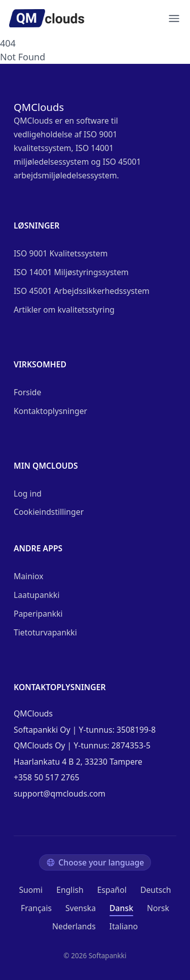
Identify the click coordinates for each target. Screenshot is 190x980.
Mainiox (29, 576)
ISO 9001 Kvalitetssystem (61, 253)
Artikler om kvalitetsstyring (64, 310)
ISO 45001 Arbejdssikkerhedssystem (82, 291)
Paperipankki (38, 614)
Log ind (28, 494)
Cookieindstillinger (49, 512)
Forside (27, 392)
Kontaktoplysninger (50, 411)
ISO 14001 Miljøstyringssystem (71, 272)
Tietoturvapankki (45, 632)
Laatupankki (36, 595)
